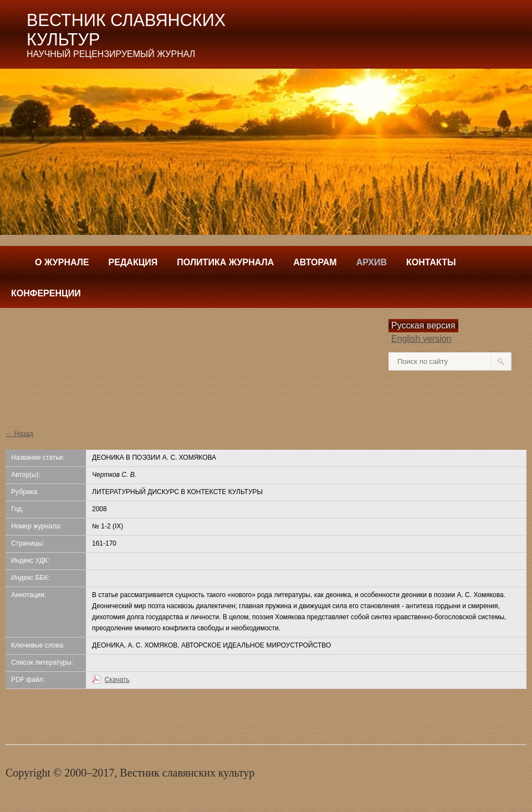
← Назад (19, 434)
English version (421, 339)
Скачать (117, 680)
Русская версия (423, 325)
